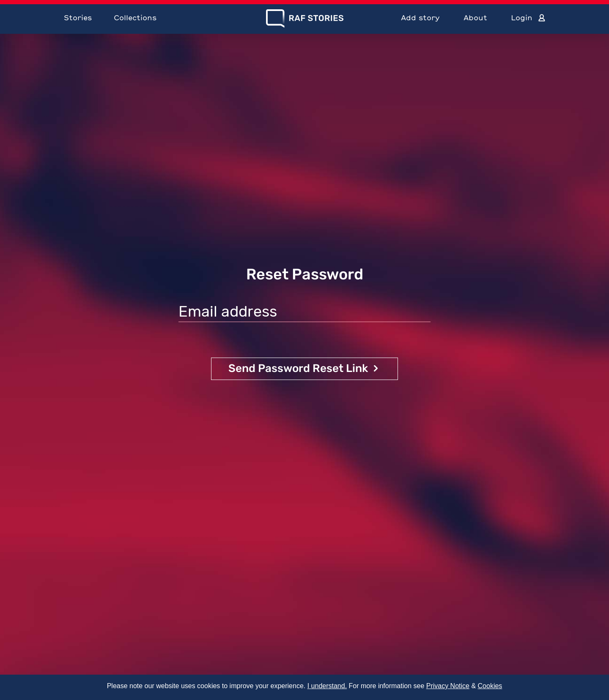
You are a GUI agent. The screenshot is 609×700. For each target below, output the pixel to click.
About (475, 18)
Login (522, 18)
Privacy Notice (448, 686)
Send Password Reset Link (298, 368)
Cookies (490, 686)
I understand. (327, 686)
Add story (420, 18)
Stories (78, 18)
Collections (135, 18)
